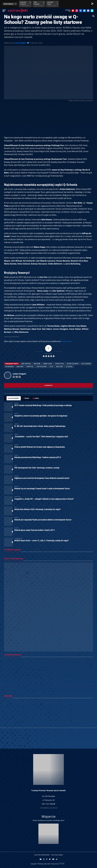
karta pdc (30, 367)
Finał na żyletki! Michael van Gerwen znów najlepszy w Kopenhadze (40, 447)
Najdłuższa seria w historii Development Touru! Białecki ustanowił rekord (42, 478)
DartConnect (66, 341)
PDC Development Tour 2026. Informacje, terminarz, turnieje (37, 468)
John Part (20, 367)
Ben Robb (37, 364)
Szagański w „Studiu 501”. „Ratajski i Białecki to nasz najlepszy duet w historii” (44, 499)
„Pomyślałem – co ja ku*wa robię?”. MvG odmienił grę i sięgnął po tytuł (41, 437)
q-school (69, 367)
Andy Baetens (26, 364)
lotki (51, 367)
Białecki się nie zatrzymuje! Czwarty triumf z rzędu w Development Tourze (42, 489)
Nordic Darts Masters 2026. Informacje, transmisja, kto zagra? (37, 509)
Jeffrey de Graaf (73, 364)
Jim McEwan (9, 367)
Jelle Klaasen (86, 364)
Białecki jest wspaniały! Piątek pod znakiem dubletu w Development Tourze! (43, 520)
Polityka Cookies (57, 855)
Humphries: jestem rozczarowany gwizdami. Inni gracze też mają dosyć (41, 416)
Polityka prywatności (42, 855)
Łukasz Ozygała (20, 43)
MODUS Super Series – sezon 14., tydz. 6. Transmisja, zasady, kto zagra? (42, 540)
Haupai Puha (59, 364)
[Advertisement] (48, 120)
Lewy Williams (42, 367)
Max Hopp (60, 367)
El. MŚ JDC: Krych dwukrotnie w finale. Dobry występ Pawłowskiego (40, 426)
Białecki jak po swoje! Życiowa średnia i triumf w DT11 (35, 530)
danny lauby (48, 364)
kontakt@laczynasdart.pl (49, 808)
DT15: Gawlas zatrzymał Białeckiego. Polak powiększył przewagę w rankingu (43, 405)
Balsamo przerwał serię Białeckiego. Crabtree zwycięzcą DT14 (38, 457)
